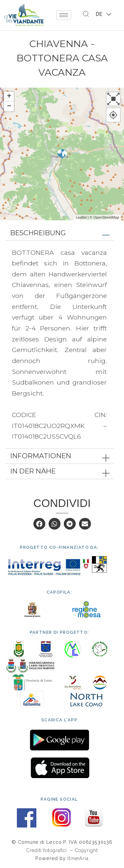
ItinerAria (78, 858)
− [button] (9, 107)
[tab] (59, 233)
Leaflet (81, 217)
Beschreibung (38, 233)
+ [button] (9, 97)
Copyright (86, 850)
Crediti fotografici (47, 850)
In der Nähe (33, 471)
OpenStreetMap (106, 217)
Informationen (41, 456)
